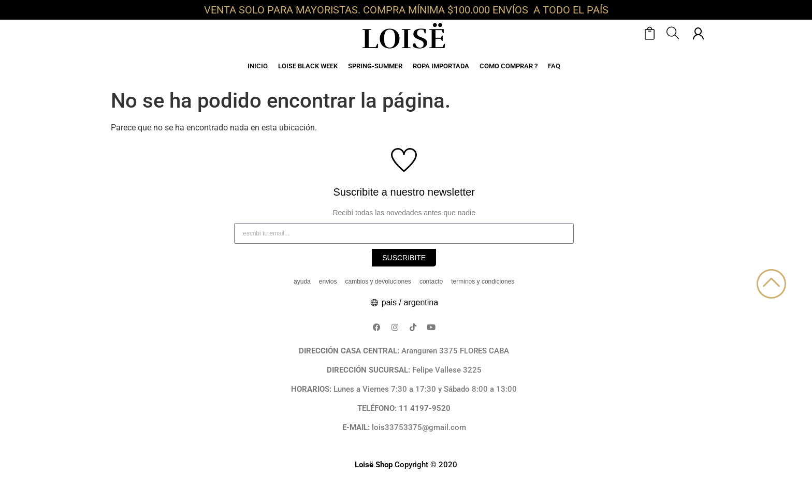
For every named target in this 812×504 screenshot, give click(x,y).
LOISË (404, 39)
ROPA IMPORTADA (441, 66)
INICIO (258, 66)
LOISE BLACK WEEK (308, 66)
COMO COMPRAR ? (509, 66)
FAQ (554, 66)
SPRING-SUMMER (375, 66)
